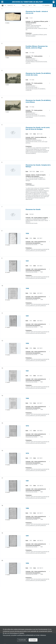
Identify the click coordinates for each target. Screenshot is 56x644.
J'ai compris (33, 640)
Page (23, 5)
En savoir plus (22, 640)
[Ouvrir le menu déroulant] (2, 2)
